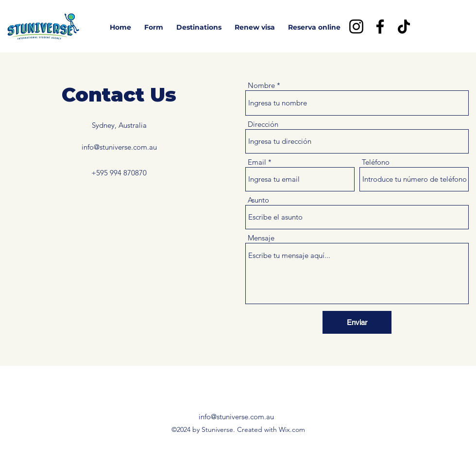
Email (257, 162)
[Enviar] (357, 322)
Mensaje (261, 238)
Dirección (263, 124)
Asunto (258, 200)
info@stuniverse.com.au (119, 147)
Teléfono (376, 162)
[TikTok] (404, 26)
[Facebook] (380, 26)
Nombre (261, 85)
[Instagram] (356, 26)
